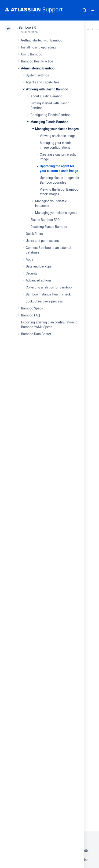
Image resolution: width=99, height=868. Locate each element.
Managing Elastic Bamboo (49, 122)
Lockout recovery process (44, 301)
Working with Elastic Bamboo (47, 89)
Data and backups (39, 266)
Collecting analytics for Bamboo (49, 287)
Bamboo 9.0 (27, 27)
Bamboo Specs (32, 308)
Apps (29, 259)
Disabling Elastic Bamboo (49, 227)
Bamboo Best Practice (37, 61)
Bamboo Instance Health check (48, 294)
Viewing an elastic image (58, 136)
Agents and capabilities (43, 82)
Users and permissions (42, 241)
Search (84, 10)
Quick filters (34, 234)
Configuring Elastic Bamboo (51, 115)
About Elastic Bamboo (46, 96)
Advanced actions (39, 280)
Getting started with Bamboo (42, 40)
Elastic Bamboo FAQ (45, 220)
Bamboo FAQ (30, 315)
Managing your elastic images (57, 129)
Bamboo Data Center (36, 334)
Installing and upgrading (38, 47)
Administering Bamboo (38, 68)
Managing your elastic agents (56, 213)
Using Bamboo (32, 54)
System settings (37, 75)
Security (32, 273)
